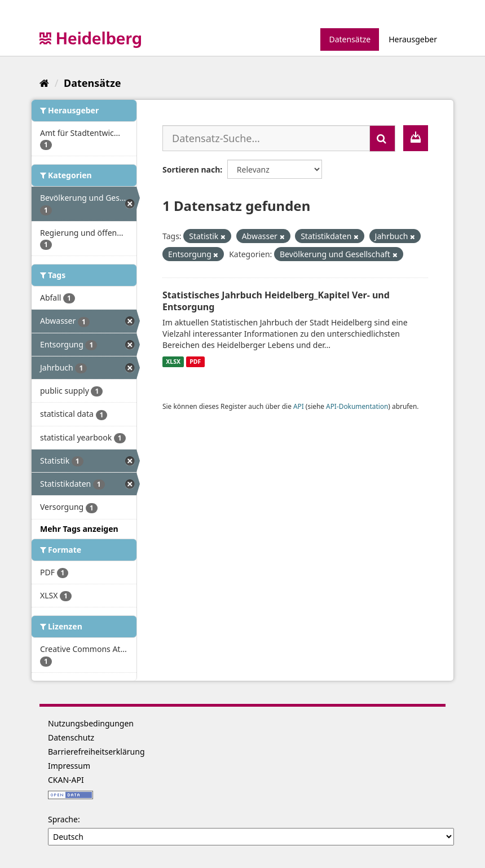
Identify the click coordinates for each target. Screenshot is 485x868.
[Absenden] (382, 138)
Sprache (63, 819)
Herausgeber (413, 39)
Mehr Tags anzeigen (79, 529)
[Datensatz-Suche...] (266, 138)
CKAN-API (66, 780)
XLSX (173, 362)
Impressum (69, 766)
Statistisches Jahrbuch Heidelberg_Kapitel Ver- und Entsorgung (276, 301)
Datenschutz (71, 737)
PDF (195, 362)
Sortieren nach (191, 169)
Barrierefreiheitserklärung (96, 752)
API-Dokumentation (357, 406)
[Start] (44, 83)
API (299, 406)
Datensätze (350, 39)
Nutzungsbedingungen (91, 723)
